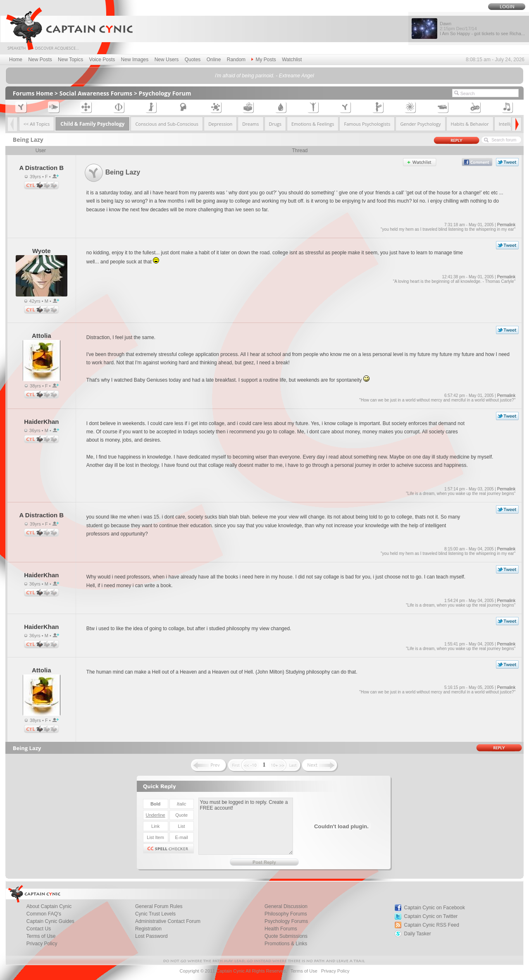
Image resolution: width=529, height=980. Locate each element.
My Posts (263, 60)
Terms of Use (304, 971)
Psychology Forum (165, 93)
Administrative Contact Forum (168, 921)
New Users (167, 60)
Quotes (193, 60)
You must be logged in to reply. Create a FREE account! (246, 826)
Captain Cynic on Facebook (435, 908)
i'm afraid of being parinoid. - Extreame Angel (264, 76)
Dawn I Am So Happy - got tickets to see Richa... (482, 29)
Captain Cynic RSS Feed (432, 925)
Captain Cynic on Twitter (431, 916)
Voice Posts (102, 60)
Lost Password (151, 936)
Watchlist (292, 60)
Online (214, 60)
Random (236, 60)
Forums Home (33, 93)
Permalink (506, 225)
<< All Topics (37, 124)
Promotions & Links (286, 944)
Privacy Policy (42, 944)
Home (16, 60)
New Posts (40, 60)
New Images (135, 60)
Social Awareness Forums (96, 93)
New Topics (70, 60)
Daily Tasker (418, 934)
